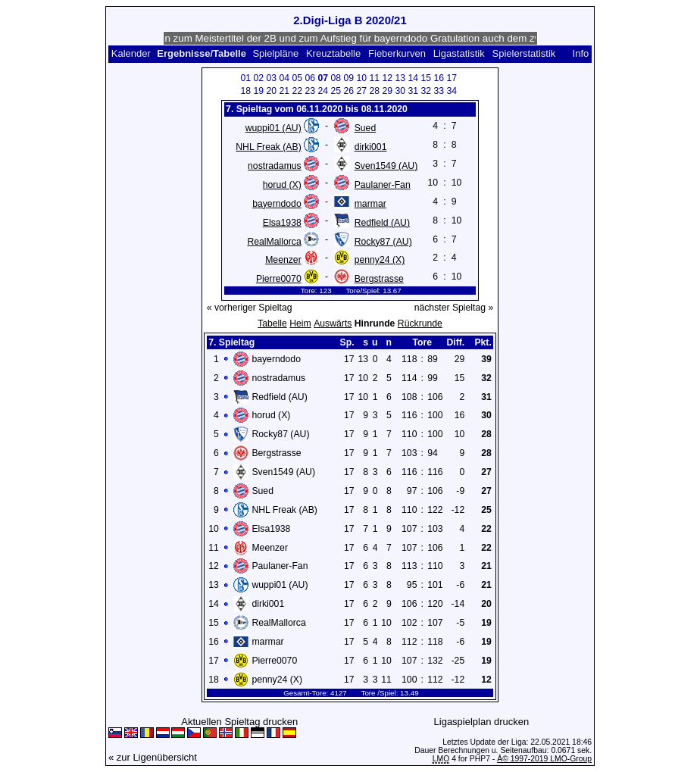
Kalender (131, 53)
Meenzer (283, 260)
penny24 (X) (380, 260)
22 (298, 91)
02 (259, 78)
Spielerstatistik (524, 53)
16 (439, 78)
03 (272, 78)
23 (311, 91)
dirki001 (371, 147)
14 (414, 78)
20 (272, 91)
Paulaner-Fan (383, 185)
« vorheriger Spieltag (250, 308)
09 (349, 78)
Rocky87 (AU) (383, 242)
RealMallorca (274, 242)
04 (285, 78)
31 (414, 91)
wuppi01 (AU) (273, 128)
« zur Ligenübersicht (153, 757)
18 (246, 91)
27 (362, 91)
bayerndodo (277, 204)
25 (336, 91)
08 (336, 78)
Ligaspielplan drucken (482, 722)
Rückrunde (420, 323)
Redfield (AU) (382, 223)
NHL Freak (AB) (268, 147)
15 (427, 78)
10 (362, 78)
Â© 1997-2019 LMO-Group (544, 759)
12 (388, 78)
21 (285, 91)
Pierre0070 (279, 279)
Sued (366, 128)
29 (388, 91)
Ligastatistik (459, 53)
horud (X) (282, 185)
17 (452, 78)
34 (452, 91)
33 (439, 91)
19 (259, 91)
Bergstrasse (379, 279)
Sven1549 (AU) (386, 166)
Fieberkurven (397, 53)
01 (246, 78)
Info (581, 53)
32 (427, 91)
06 (311, 78)
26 (349, 91)
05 (298, 78)
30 (401, 91)
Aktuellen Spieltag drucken (239, 722)
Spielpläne (275, 53)
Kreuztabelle (333, 53)
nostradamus (275, 166)
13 (401, 78)
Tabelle (272, 323)
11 (375, 78)
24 (323, 91)
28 (375, 91)
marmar (370, 204)
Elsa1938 (282, 223)
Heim (300, 323)
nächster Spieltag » (454, 308)
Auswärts (333, 323)
